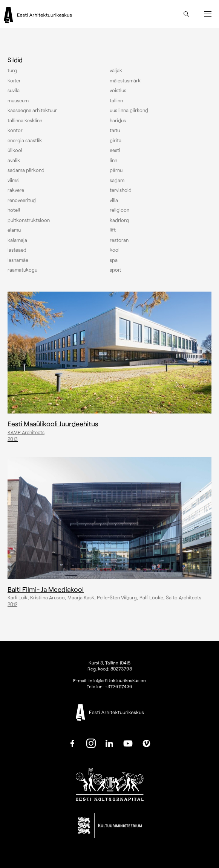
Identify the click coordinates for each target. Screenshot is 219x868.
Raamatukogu (22, 270)
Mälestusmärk (125, 81)
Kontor (15, 130)
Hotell (14, 210)
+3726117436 (119, 686)
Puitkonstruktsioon (29, 220)
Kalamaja (17, 240)
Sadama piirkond (26, 170)
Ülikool (15, 150)
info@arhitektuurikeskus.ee (117, 680)
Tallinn (116, 100)
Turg (12, 70)
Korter (14, 81)
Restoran (119, 240)
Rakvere (16, 190)
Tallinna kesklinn (25, 120)
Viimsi (14, 180)
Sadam (117, 180)
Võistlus (118, 90)
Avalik (14, 160)
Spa (114, 260)
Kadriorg (119, 220)
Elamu (14, 230)
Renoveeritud (22, 200)
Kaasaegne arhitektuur (32, 110)
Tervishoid (121, 190)
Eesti (115, 150)
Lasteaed (17, 250)
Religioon (119, 210)
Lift (113, 230)
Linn (113, 160)
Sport (115, 270)
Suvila (14, 90)
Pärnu (116, 170)
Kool (115, 250)
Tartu (115, 130)
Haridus (118, 120)
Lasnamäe (18, 260)
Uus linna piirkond (129, 110)
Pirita (116, 140)
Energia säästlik (25, 140)
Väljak (116, 70)
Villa (114, 200)
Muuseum (18, 100)
